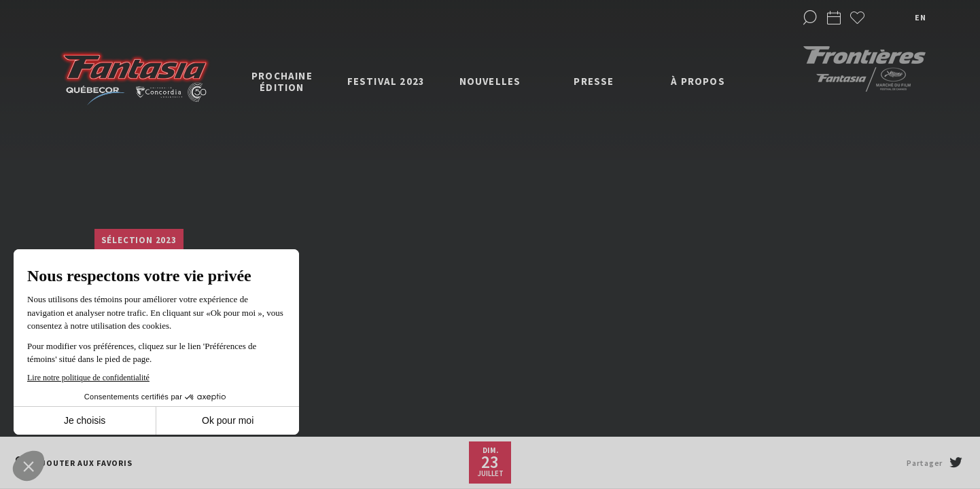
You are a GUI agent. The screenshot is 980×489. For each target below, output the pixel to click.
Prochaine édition (282, 81)
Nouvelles (490, 81)
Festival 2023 (386, 81)
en (920, 17)
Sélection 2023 (139, 240)
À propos (698, 81)
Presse (594, 81)
